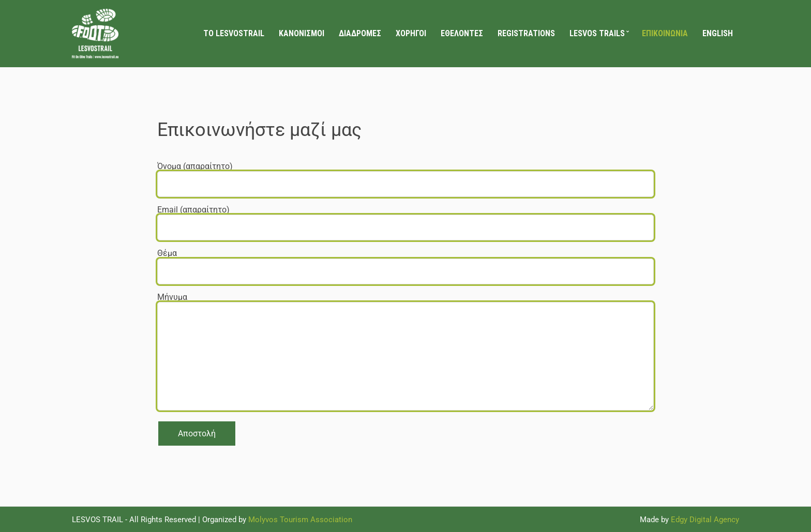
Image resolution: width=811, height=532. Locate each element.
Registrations (526, 33)
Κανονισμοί (302, 33)
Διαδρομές (360, 33)
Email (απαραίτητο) (405, 218)
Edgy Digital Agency (705, 520)
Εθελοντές (462, 33)
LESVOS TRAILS (597, 33)
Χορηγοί (411, 33)
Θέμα (405, 262)
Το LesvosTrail (234, 33)
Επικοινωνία (665, 33)
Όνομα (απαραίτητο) (405, 175)
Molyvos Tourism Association (300, 520)
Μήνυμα (405, 352)
